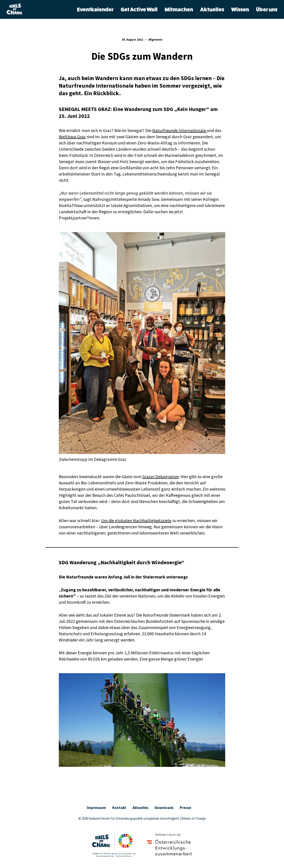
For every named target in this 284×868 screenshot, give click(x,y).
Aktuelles (212, 10)
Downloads (164, 808)
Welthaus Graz (72, 137)
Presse (185, 808)
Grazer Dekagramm (160, 476)
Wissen (240, 10)
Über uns (267, 10)
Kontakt (119, 808)
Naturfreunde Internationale (179, 130)
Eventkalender (95, 10)
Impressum (96, 808)
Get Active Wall (139, 10)
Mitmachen (179, 10)
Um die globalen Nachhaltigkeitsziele (136, 520)
